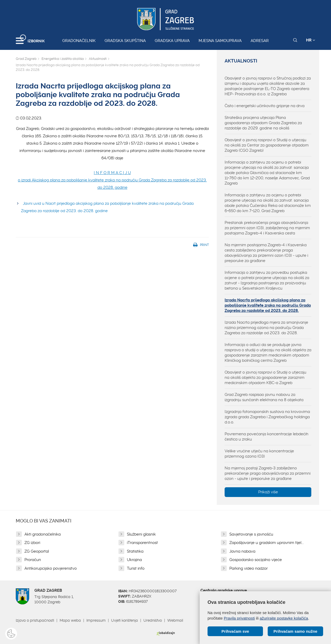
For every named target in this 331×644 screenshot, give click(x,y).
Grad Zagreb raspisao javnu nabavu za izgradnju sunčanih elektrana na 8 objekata (264, 397)
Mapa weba (70, 620)
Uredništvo (153, 620)
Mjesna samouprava (220, 41)
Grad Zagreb (26, 59)
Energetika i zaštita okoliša (63, 59)
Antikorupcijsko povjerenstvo (51, 568)
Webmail (175, 620)
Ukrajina (134, 560)
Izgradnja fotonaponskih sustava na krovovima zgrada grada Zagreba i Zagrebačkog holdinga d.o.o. (267, 417)
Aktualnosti (98, 59)
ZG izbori (32, 543)
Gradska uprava (172, 41)
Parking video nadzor (249, 568)
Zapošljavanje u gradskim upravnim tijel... (267, 543)
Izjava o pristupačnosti (35, 620)
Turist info (136, 568)
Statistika (135, 551)
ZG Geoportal (37, 551)
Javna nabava (242, 551)
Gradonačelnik (79, 41)
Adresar (260, 41)
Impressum (96, 620)
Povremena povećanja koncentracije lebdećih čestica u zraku (267, 437)
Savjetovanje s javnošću (251, 534)
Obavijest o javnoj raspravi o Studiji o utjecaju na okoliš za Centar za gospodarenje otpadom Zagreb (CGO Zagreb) (267, 145)
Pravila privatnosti (239, 618)
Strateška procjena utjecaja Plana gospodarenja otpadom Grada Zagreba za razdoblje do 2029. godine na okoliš (263, 123)
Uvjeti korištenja (125, 620)
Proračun (33, 560)
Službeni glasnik (141, 534)
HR (311, 40)
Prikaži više (268, 492)
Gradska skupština (125, 41)
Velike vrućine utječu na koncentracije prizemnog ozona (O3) (259, 454)
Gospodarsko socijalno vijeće (256, 560)
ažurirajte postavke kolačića (284, 618)
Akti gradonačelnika (43, 534)
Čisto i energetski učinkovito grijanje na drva (265, 106)
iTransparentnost (142, 543)
